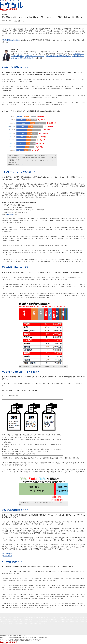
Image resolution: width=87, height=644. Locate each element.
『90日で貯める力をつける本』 (35, 56)
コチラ (22, 164)
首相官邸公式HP (10, 215)
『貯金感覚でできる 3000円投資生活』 (58, 56)
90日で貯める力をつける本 (11, 40)
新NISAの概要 (8, 556)
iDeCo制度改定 (7, 554)
